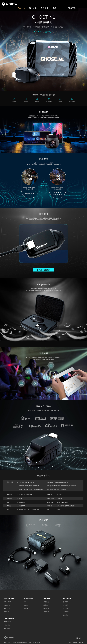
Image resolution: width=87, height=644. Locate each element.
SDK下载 (72, 8)
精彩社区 (46, 612)
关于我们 (46, 602)
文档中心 (66, 615)
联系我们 (46, 605)
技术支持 (56, 8)
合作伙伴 (44, 8)
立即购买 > (49, 32)
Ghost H (26, 605)
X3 (25, 602)
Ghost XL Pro (8, 602)
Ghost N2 (7, 628)
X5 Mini (26, 608)
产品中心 (21, 8)
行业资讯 (46, 608)
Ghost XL (7, 608)
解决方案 (33, 8)
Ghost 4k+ (7, 605)
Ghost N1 (7, 625)
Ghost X (7, 612)
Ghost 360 (7, 622)
